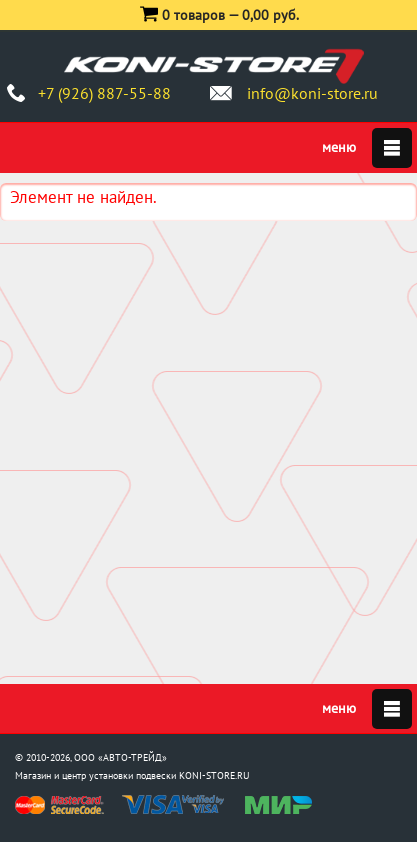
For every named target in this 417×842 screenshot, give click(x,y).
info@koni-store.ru (312, 93)
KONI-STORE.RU (214, 775)
